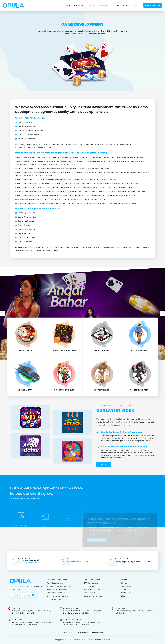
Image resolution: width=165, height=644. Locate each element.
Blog (123, 596)
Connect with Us (153, 5)
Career (126, 5)
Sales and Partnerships (93, 596)
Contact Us (125, 593)
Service (124, 583)
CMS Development (91, 586)
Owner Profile (90, 593)
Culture (90, 5)
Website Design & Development (60, 586)
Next (162, 313)
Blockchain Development (57, 580)
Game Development (92, 580)
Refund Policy (98, 632)
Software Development (56, 593)
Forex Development (55, 583)
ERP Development (91, 583)
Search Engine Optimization (95, 590)
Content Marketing (54, 599)
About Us (79, 5)
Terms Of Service (82, 632)
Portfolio (115, 5)
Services (102, 5)
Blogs (136, 5)
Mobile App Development (57, 590)
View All (104, 464)
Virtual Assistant (127, 586)
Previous (3, 313)
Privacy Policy (67, 632)
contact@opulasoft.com (78, 561)
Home (68, 5)
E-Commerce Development (58, 596)
